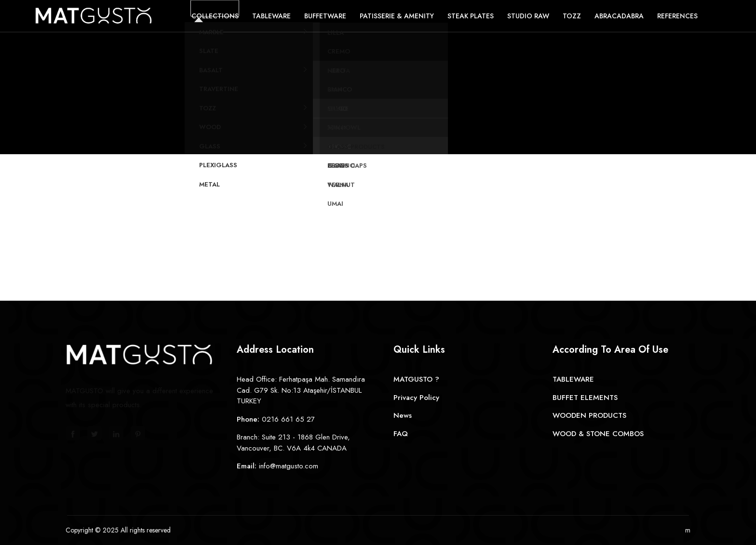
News (403, 415)
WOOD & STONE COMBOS (598, 434)
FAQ (401, 434)
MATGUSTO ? (416, 379)
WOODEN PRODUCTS (589, 415)
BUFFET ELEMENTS (585, 398)
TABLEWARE (573, 379)
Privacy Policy (416, 398)
